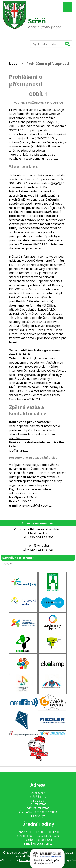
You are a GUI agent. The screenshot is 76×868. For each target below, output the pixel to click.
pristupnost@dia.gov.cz (35, 505)
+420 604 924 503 (41, 537)
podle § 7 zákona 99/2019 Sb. (30, 244)
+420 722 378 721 (41, 549)
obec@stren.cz (20, 438)
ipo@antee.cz (18, 450)
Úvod (13, 63)
